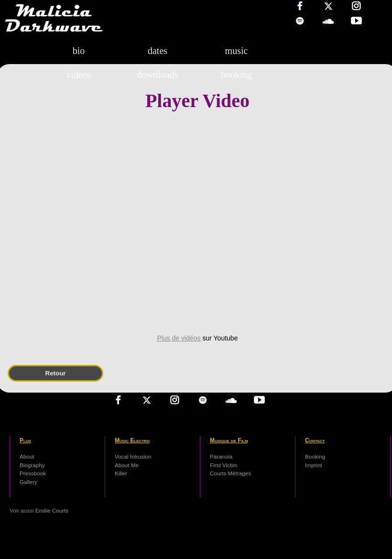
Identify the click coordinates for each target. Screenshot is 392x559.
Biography (32, 465)
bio (79, 51)
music (237, 51)
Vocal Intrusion (133, 456)
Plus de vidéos (179, 338)
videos (78, 75)
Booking (315, 456)
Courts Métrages (230, 473)
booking (237, 75)
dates (158, 51)
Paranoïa (221, 456)
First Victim (223, 465)
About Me (127, 465)
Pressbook (33, 473)
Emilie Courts (52, 510)
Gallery (28, 482)
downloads (158, 75)
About (27, 456)
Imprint (314, 465)
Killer (121, 473)
